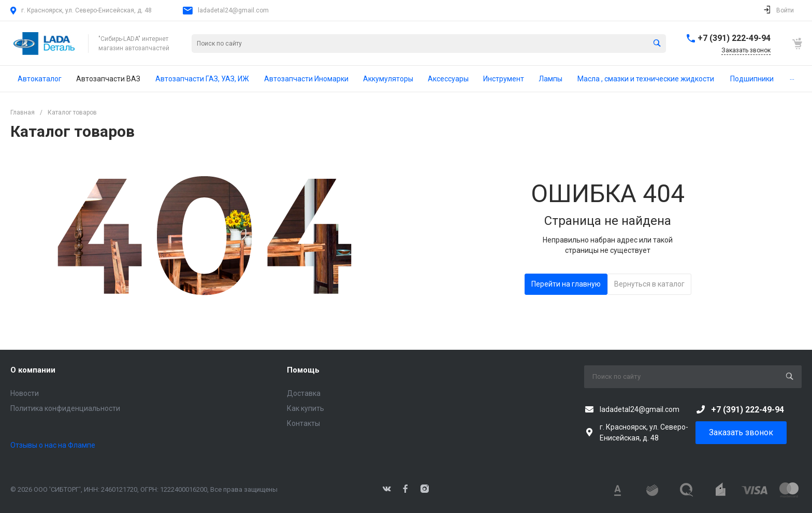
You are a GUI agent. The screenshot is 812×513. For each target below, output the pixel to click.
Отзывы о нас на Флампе (53, 445)
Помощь (303, 370)
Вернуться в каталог (649, 284)
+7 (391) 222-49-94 (734, 38)
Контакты (303, 423)
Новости (25, 393)
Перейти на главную (566, 284)
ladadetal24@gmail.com (233, 10)
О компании (33, 370)
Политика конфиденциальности (65, 408)
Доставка (304, 393)
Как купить (306, 408)
